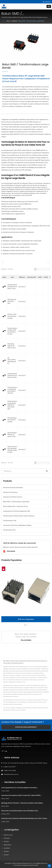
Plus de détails (26, 640)
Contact (6, 855)
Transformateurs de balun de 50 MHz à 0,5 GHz (12, 375)
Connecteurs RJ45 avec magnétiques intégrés (17, 525)
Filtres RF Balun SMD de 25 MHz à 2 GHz (12, 435)
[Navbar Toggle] (49, 6)
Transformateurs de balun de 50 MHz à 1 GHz (12, 287)
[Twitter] (4, 751)
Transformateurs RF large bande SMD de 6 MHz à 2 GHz (12, 449)
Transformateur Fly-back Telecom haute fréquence (19, 516)
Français (48, 2)
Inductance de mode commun (13, 497)
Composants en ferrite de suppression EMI (17, 511)
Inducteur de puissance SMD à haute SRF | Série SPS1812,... (21, 795)
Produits (6, 841)
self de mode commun (43, 708)
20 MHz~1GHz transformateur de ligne (12, 316)
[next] (49, 262)
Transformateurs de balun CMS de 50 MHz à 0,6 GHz (12, 331)
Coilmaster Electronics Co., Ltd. (26, 863)
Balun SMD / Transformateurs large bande (32, 21)
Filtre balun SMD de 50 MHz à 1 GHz (12, 346)
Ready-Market (34, 865)
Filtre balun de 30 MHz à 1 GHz (12, 301)
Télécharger (9, 551)
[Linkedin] (6, 751)
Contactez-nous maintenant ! (26, 727)
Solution (6, 851)
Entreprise (7, 838)
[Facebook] (2, 751)
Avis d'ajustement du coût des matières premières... (20, 788)
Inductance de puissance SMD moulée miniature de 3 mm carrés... (25, 818)
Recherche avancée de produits (13, 487)
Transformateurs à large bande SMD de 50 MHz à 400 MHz (12, 405)
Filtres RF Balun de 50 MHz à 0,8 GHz (12, 420)
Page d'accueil (8, 835)
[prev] (3, 262)
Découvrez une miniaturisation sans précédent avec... (20, 811)
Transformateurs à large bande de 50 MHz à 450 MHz (12, 390)
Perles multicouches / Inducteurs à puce (16, 506)
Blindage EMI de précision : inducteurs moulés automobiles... (22, 803)
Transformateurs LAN (10, 520)
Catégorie (14, 21)
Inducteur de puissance (10, 492)
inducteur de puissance (32, 708)
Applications (8, 845)
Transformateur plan (9, 530)
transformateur (7, 710)
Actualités (7, 848)
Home (8, 21)
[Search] (22, 471)
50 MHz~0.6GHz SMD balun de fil (12, 361)
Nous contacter (22, 710)
